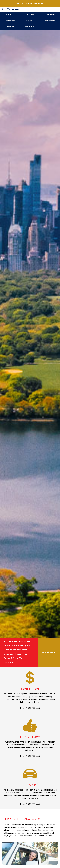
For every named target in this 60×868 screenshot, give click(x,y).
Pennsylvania (10, 21)
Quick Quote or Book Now (30, 3)
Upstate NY (10, 27)
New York (10, 14)
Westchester (50, 21)
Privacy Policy (30, 27)
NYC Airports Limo (12, 9)
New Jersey (50, 14)
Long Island (30, 21)
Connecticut (30, 14)
